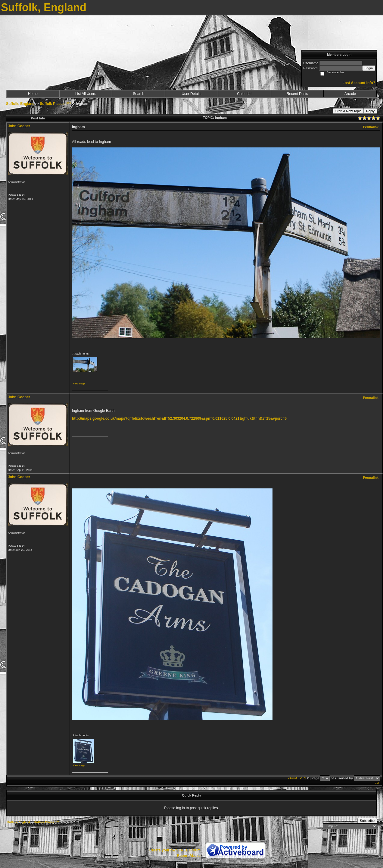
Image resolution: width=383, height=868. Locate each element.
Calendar (244, 94)
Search (139, 94)
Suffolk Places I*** (55, 104)
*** (377, 784)
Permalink (371, 127)
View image (79, 384)
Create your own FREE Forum (175, 850)
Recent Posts (297, 94)
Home (33, 94)
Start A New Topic (348, 111)
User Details (191, 94)
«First (293, 778)
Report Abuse (189, 856)
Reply (370, 111)
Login (369, 68)
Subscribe (367, 821)
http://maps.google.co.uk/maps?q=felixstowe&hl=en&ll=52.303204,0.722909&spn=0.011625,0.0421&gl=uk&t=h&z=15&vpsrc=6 (179, 418)
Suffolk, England (20, 104)
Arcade (350, 94)
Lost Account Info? (359, 83)
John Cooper (19, 126)
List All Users (86, 94)
